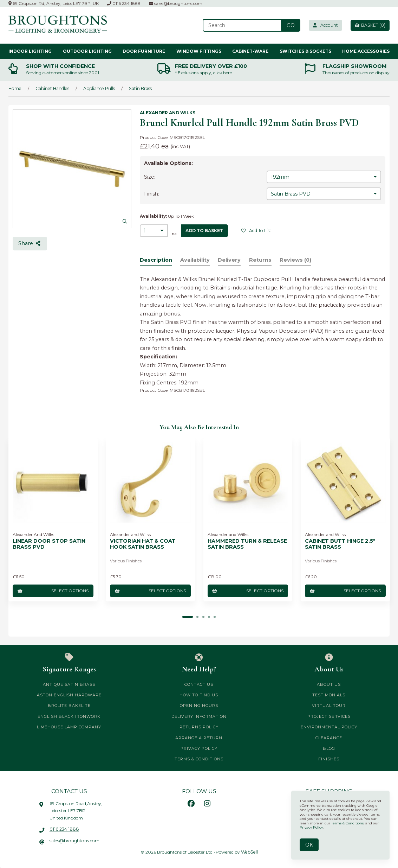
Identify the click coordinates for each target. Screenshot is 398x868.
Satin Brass (138, 88)
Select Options (53, 590)
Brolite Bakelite (69, 705)
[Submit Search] (289, 25)
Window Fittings (199, 51)
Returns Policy (199, 727)
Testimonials (329, 695)
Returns (261, 260)
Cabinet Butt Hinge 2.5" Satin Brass (340, 544)
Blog (329, 748)
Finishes (329, 759)
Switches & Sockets (305, 51)
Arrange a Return (199, 738)
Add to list (256, 230)
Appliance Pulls (97, 88)
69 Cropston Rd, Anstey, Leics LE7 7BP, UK (54, 3)
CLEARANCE (329, 738)
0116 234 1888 (124, 3)
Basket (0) (370, 25)
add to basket (205, 230)
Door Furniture (144, 51)
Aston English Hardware (69, 695)
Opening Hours (199, 705)
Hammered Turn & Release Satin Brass (247, 544)
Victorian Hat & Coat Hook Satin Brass (143, 544)
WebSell (249, 852)
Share (30, 243)
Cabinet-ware (250, 51)
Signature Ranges (69, 663)
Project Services (329, 716)
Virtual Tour (329, 705)
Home (15, 88)
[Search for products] (241, 25)
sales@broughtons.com (176, 3)
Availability (195, 260)
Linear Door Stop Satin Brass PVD (49, 544)
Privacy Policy (199, 748)
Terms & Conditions (199, 759)
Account (324, 25)
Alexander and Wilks (168, 113)
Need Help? (199, 663)
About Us (329, 663)
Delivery (230, 260)
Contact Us (199, 684)
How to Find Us (199, 695)
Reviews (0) (297, 260)
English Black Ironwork (69, 716)
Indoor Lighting (30, 51)
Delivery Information (199, 716)
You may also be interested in (199, 427)
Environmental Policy (329, 727)
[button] (188, 617)
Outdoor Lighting (87, 51)
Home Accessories (366, 51)
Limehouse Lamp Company (69, 727)
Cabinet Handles (51, 88)
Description (156, 260)
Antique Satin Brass (69, 684)
